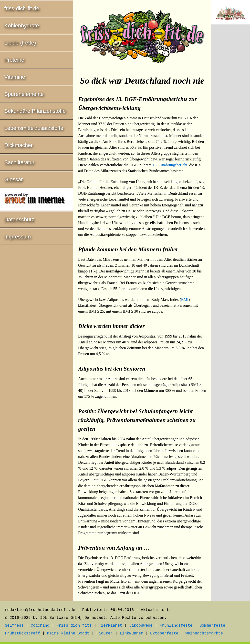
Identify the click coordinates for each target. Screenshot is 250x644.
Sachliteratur (20, 162)
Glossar (14, 179)
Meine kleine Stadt (68, 633)
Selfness (14, 626)
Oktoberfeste (164, 633)
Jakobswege (141, 626)
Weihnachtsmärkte (204, 633)
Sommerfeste (212, 626)
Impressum (18, 237)
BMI (185, 299)
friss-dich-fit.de (22, 8)
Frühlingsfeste (176, 626)
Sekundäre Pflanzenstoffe (35, 111)
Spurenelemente (24, 94)
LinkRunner (132, 633)
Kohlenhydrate (22, 26)
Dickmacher (19, 145)
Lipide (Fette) (20, 43)
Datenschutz (19, 220)
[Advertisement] (230, 109)
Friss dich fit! (74, 626)
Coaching (40, 626)
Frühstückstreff (22, 633)
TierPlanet (110, 626)
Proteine (14, 60)
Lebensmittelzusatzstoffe (34, 128)
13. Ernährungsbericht (170, 165)
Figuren (104, 633)
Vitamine (15, 77)
